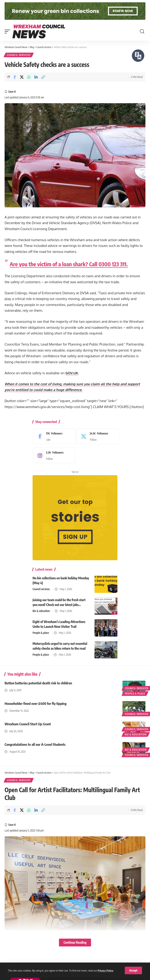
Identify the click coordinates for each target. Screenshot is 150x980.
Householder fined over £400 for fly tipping (36, 703)
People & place (41, 633)
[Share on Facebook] (15, 77)
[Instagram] (53, 455)
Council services (19, 55)
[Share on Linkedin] (36, 77)
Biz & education (41, 611)
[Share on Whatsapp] (29, 77)
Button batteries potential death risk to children (38, 683)
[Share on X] (22, 77)
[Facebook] (53, 436)
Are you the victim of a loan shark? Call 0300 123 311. (69, 264)
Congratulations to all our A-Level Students (35, 744)
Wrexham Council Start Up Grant (28, 724)
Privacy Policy (106, 970)
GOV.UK (72, 373)
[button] (133, 970)
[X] (97, 436)
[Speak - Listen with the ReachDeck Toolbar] (138, 56)
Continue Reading (75, 942)
